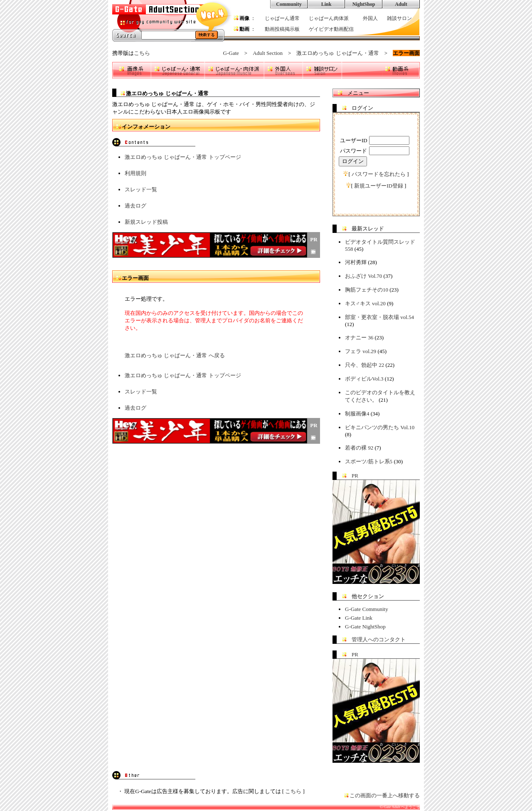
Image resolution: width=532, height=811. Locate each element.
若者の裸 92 (359, 448)
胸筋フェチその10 (367, 290)
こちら (142, 53)
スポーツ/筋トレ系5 (369, 461)
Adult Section (268, 53)
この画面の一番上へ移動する (385, 795)
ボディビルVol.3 (364, 379)
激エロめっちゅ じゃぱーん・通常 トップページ (183, 157)
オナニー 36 (359, 338)
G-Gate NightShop (365, 627)
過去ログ (135, 206)
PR (355, 476)
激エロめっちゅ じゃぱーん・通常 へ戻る (175, 355)
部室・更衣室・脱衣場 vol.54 (379, 317)
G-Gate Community (367, 609)
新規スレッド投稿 (146, 222)
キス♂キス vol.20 (365, 303)
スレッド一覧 (141, 189)
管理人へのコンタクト (379, 639)
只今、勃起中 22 (365, 365)
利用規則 (135, 173)
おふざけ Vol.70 (363, 276)
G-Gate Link (359, 618)
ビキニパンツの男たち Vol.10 (380, 427)
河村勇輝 (356, 262)
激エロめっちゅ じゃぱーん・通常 (337, 53)
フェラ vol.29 (361, 351)
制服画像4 (357, 414)
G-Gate (231, 53)
